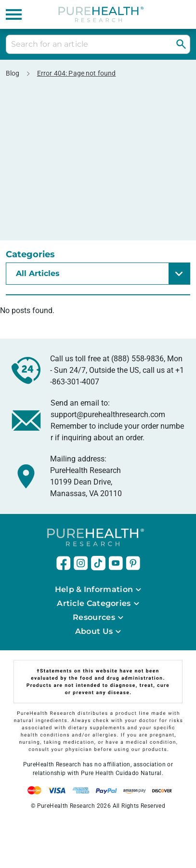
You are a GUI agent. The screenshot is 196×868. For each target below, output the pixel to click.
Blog (13, 73)
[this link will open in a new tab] (64, 563)
